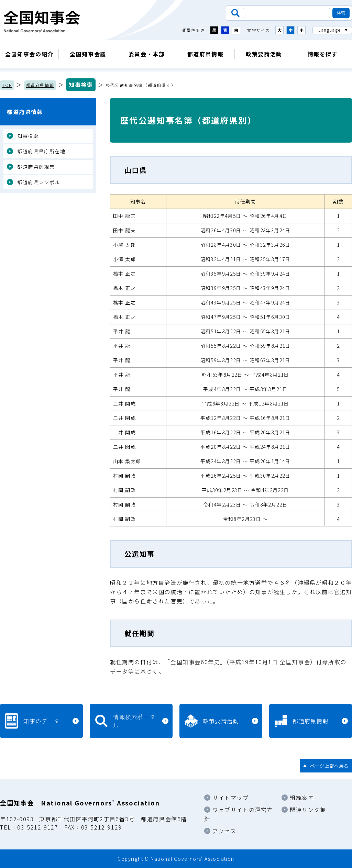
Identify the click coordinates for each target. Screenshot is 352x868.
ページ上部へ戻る (329, 766)
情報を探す (323, 54)
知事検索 (81, 85)
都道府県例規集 (36, 167)
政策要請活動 (264, 54)
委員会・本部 (147, 54)
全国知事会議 (88, 54)
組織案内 (302, 798)
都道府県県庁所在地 (41, 151)
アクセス (224, 831)
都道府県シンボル (39, 182)
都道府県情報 (206, 54)
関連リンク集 (308, 810)
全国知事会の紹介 (29, 54)
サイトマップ (231, 798)
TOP (7, 85)
